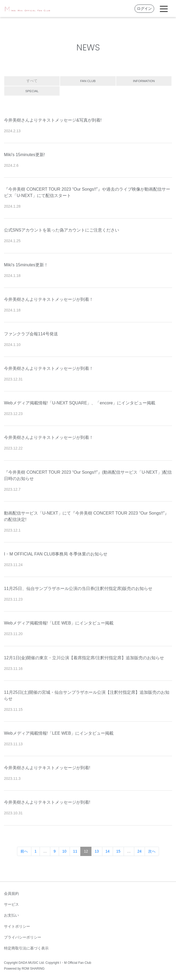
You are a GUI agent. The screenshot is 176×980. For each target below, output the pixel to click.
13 (97, 851)
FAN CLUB (88, 81)
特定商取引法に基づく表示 (26, 948)
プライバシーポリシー (23, 937)
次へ (152, 851)
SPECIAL (32, 91)
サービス (11, 904)
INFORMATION (144, 81)
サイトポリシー (17, 926)
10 (64, 851)
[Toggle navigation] (164, 8)
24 (140, 851)
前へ (24, 851)
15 (118, 851)
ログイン (144, 8)
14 (108, 851)
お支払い (11, 915)
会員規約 (11, 893)
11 (75, 851)
